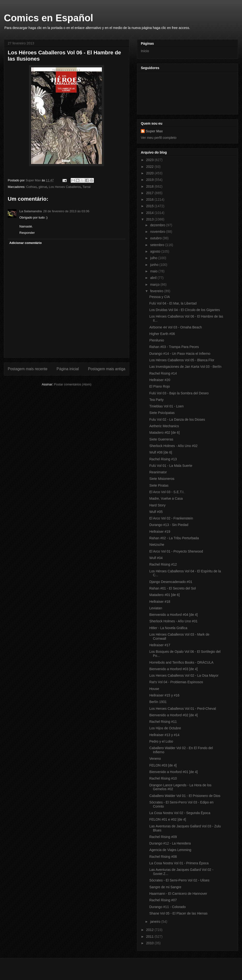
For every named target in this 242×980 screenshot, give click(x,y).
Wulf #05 (156, 512)
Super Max (154, 131)
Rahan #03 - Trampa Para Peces (174, 347)
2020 (150, 173)
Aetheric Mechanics (164, 426)
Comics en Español (49, 18)
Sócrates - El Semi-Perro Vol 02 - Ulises (179, 880)
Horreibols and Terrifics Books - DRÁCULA (181, 662)
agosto (156, 251)
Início (145, 51)
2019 (150, 180)
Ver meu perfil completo (159, 138)
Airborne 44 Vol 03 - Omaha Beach (176, 327)
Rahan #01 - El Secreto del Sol (173, 588)
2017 (150, 193)
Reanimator (158, 472)
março (155, 284)
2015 (150, 206)
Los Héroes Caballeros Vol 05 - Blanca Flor (182, 360)
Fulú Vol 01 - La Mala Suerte (171, 466)
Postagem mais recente (28, 369)
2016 (150, 199)
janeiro (156, 922)
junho (155, 265)
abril (154, 278)
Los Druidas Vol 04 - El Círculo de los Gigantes (185, 310)
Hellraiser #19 (160, 532)
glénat (43, 187)
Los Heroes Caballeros (65, 187)
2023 (150, 160)
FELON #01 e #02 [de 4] (168, 819)
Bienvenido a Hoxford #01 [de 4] (174, 772)
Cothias (31, 187)
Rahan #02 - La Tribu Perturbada (174, 538)
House (154, 689)
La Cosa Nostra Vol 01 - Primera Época (179, 863)
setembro (158, 245)
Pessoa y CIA (160, 297)
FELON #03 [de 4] (163, 765)
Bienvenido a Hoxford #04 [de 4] (174, 615)
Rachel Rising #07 (163, 900)
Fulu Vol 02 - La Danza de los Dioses (177, 419)
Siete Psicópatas (162, 413)
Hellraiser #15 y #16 (164, 695)
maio (154, 271)
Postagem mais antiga (107, 369)
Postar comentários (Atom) (73, 384)
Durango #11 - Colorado (167, 907)
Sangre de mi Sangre (165, 887)
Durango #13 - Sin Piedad (169, 525)
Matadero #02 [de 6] (164, 433)
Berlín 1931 (158, 702)
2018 (150, 186)
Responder (27, 233)
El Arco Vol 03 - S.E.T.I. (167, 492)
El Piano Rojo (160, 386)
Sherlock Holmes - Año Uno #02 (173, 446)
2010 (150, 943)
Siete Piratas (159, 485)
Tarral (87, 187)
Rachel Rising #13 (163, 459)
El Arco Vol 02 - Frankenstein (171, 518)
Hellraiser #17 (160, 645)
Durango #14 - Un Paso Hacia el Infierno (180, 354)
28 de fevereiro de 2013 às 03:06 (66, 211)
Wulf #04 (156, 558)
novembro (158, 232)
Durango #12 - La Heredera (170, 843)
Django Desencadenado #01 (171, 582)
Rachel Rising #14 (163, 373)
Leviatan (156, 608)
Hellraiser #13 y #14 (164, 735)
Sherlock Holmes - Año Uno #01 (173, 621)
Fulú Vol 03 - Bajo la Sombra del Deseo (179, 393)
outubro (156, 238)
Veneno (155, 759)
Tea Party (156, 400)
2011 (150, 937)
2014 (150, 213)
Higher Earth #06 (162, 334)
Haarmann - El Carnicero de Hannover (178, 894)
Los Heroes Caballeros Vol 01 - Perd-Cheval (183, 709)
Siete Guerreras (161, 439)
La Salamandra (31, 211)
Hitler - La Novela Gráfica (168, 628)
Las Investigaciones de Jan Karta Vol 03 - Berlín (185, 367)
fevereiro (157, 291)
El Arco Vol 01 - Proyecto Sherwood (176, 551)
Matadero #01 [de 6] (164, 595)
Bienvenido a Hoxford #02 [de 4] (174, 715)
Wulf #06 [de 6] (161, 452)
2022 (150, 167)
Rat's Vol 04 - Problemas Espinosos (176, 682)
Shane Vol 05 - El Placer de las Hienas (178, 913)
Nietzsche (157, 545)
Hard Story (157, 505)
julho (154, 258)
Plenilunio (157, 340)
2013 (150, 219)
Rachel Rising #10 (163, 778)
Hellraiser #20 (160, 380)
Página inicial (68, 369)
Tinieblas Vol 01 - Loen (166, 406)
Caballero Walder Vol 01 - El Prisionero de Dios (185, 796)
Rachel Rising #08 (163, 857)
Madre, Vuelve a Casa (166, 498)
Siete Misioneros (162, 479)
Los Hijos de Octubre (165, 728)
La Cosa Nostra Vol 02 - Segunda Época (180, 813)
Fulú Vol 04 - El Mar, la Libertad (173, 303)
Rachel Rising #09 (163, 837)
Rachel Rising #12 (163, 564)
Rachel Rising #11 (163, 722)
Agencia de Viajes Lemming (170, 850)
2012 (150, 930)
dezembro (158, 225)
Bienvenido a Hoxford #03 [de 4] (174, 669)
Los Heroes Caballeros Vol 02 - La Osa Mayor (184, 675)
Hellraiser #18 (160, 602)
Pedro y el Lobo (161, 741)
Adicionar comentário (26, 243)
